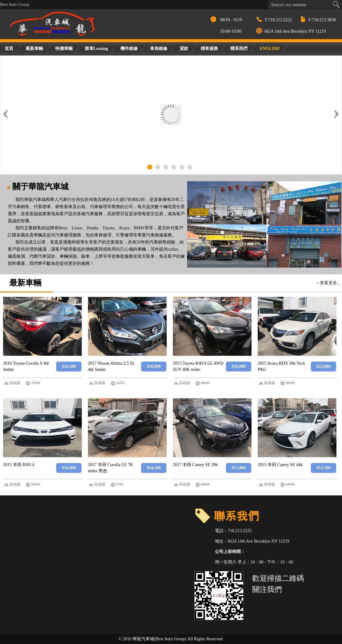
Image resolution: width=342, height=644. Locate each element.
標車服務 (209, 49)
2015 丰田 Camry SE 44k (280, 465)
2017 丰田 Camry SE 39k (195, 465)
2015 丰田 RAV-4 (19, 465)
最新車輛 (34, 49)
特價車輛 (64, 49)
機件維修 (129, 49)
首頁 (9, 49)
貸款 (184, 49)
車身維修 (159, 49)
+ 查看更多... (328, 283)
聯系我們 (239, 49)
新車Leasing (96, 49)
